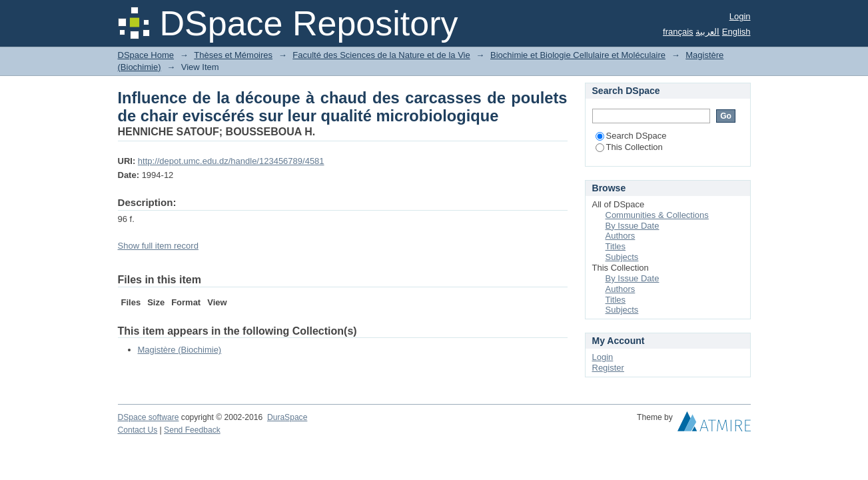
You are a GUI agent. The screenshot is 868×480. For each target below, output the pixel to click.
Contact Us (138, 430)
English (736, 32)
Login (740, 16)
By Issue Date (633, 226)
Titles (616, 246)
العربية (707, 32)
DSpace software (149, 417)
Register (608, 368)
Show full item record (158, 246)
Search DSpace (631, 136)
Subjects (622, 257)
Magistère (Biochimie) (180, 350)
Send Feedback (192, 430)
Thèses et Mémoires (233, 55)
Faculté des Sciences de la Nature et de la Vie (381, 55)
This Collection (629, 147)
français (678, 32)
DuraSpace (287, 417)
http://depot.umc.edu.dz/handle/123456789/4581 (231, 161)
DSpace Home (146, 55)
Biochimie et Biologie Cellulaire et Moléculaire (578, 55)
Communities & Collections (657, 215)
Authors (621, 236)
